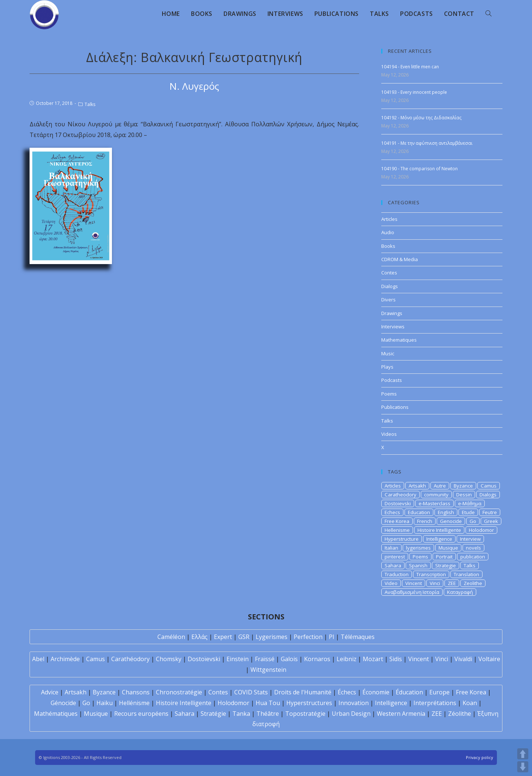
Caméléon (171, 637)
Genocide (451, 521)
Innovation (354, 703)
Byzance (463, 486)
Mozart (373, 659)
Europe (439, 692)
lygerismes (418, 548)
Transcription (431, 574)
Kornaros (317, 659)
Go (473, 521)
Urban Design (351, 714)
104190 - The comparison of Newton (420, 169)
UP (523, 754)
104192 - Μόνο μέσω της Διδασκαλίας (421, 118)
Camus (489, 486)
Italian (391, 548)
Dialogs (390, 286)
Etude (468, 512)
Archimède (65, 659)
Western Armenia (401, 714)
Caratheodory (400, 495)
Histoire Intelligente (439, 530)
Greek (491, 521)
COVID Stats (251, 692)
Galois (289, 659)
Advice (50, 692)
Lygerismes (272, 637)
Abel (38, 659)
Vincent (414, 583)
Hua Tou (268, 703)
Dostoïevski (204, 659)
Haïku (105, 703)
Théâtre (268, 714)
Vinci (435, 583)
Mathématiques (56, 714)
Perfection (308, 637)
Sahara (393, 565)
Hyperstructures (309, 703)
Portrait (444, 557)
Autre (440, 486)
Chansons (136, 692)
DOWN (523, 767)
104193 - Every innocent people (414, 92)
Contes (389, 273)
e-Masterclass (434, 503)
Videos (389, 434)
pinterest (395, 557)
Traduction (397, 574)
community (436, 495)
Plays (387, 367)
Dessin (464, 495)
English (446, 512)
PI (332, 637)
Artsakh (417, 486)
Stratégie (213, 714)
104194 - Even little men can (410, 67)
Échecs (347, 692)
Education (419, 512)
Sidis (396, 659)
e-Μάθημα (470, 503)
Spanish (418, 565)
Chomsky (169, 659)
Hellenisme (397, 530)
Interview (470, 539)
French (425, 521)
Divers (388, 300)
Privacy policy (480, 757)
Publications (395, 407)
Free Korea (397, 521)
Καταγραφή (460, 592)
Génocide (63, 703)
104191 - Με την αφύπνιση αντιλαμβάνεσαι (427, 143)
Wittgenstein (268, 670)
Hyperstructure (402, 539)
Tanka (241, 714)
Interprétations (435, 703)
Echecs (392, 512)
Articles (389, 219)
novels (473, 548)
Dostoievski (398, 503)
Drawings (392, 313)
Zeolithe (473, 583)
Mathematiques (399, 340)
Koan (470, 703)
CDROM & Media (400, 259)
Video (391, 583)
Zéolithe (460, 714)
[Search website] (488, 14)
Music (388, 353)
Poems (389, 394)
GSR (244, 637)
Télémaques (358, 637)
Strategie (446, 565)
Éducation (409, 692)
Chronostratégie (179, 692)
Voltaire (489, 659)
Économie (376, 692)
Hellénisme (134, 703)
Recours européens (141, 714)
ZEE (452, 583)
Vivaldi (463, 659)
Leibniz (347, 659)
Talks (90, 104)
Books (388, 246)
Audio (388, 232)
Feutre (490, 512)
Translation (466, 574)
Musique (448, 548)
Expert (223, 637)
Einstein (238, 659)
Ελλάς (199, 637)
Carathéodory (130, 659)
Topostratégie (305, 714)
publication (473, 557)
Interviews (393, 327)
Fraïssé (265, 659)
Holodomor (481, 530)
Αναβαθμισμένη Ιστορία (412, 592)
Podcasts (392, 380)
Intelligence (439, 539)
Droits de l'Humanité (303, 692)
